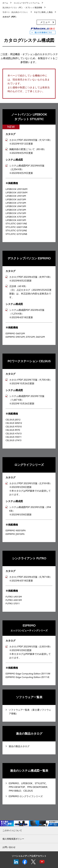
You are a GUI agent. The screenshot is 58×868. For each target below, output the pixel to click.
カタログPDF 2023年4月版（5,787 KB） (31, 577)
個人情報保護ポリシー (13, 839)
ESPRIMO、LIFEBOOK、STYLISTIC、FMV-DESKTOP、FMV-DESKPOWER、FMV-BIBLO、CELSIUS (29, 787)
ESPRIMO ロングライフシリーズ (26, 796)
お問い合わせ (9, 847)
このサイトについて (12, 831)
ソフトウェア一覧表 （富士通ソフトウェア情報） (30, 712)
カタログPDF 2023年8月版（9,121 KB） (31, 140)
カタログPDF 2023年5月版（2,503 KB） (31, 647)
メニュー (45, 22)
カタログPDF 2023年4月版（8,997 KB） (31, 277)
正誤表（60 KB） (18, 286)
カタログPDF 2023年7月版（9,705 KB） (31, 380)
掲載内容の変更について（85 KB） (28, 149)
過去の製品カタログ (19, 746)
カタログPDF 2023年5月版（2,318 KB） (31, 483)
